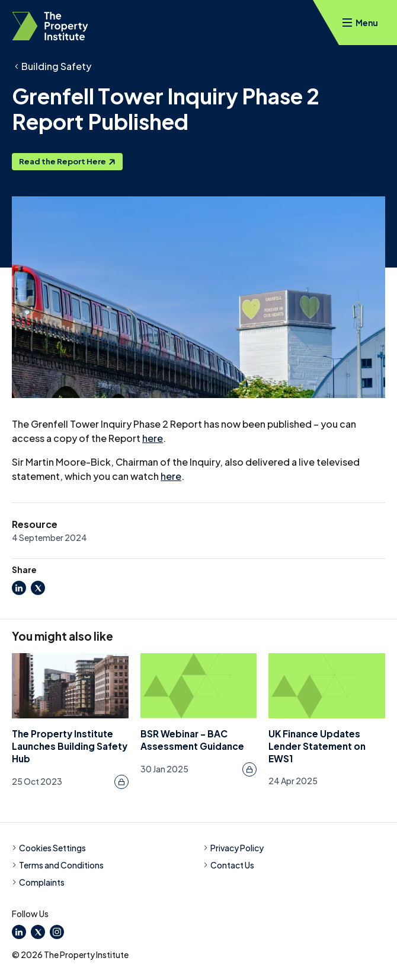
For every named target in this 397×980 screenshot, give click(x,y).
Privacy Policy (233, 848)
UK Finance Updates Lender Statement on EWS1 (317, 746)
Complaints (38, 882)
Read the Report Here (67, 161)
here (153, 438)
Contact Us (229, 865)
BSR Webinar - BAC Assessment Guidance (192, 740)
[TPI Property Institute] (50, 26)
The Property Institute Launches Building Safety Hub (70, 746)
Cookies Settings (49, 848)
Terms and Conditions (58, 865)
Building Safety (56, 66)
